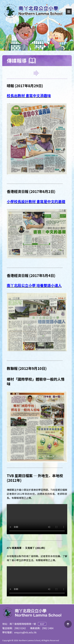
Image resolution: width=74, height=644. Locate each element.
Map (42, 624)
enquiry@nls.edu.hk (25, 632)
